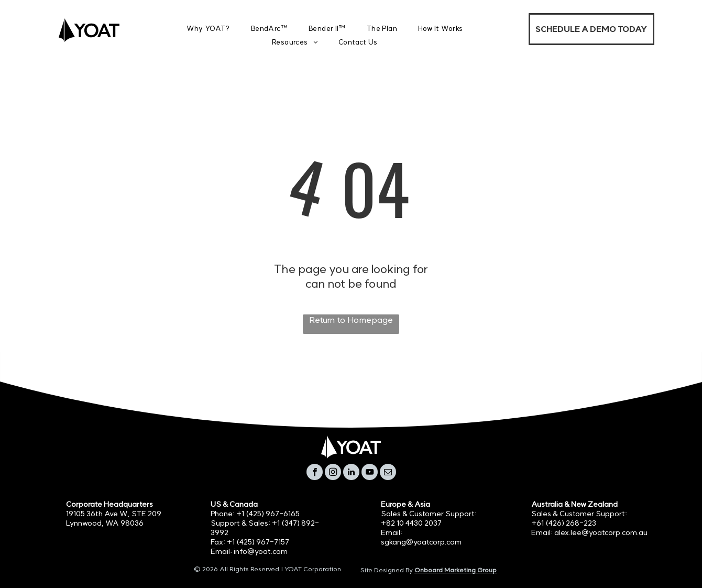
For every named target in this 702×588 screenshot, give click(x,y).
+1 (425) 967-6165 (268, 514)
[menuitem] (208, 29)
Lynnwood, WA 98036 (105, 523)
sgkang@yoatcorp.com (421, 542)
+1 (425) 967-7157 (258, 542)
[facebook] (315, 473)
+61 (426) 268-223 (564, 523)
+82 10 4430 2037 (411, 523)
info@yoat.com (261, 551)
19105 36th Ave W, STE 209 (114, 514)
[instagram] (333, 473)
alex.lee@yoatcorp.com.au (601, 532)
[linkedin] (351, 473)
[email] (388, 473)
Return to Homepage (351, 320)
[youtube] (370, 473)
